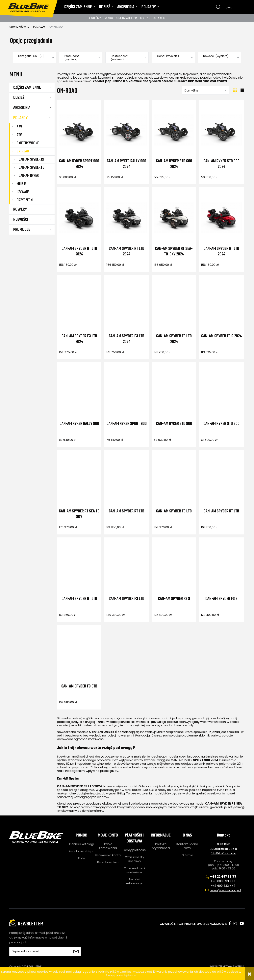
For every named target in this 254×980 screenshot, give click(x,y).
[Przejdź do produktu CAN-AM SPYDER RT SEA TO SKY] (79, 480)
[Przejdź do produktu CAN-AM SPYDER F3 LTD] (174, 480)
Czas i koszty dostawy (134, 859)
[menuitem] (80, 8)
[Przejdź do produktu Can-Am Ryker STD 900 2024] (221, 130)
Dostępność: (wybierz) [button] (119, 58)
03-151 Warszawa (223, 853)
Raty (81, 858)
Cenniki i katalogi (81, 844)
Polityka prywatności (161, 846)
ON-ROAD (23, 151)
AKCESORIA (22, 108)
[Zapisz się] (76, 951)
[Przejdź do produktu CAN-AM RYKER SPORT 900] (127, 392)
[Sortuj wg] (205, 90)
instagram (235, 923)
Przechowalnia (108, 862)
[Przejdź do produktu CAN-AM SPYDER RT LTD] (127, 480)
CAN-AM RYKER (182, 760)
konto (229, 7)
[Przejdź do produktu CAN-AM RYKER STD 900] (174, 392)
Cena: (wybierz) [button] (168, 56)
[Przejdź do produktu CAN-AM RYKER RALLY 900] (79, 392)
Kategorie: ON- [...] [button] (31, 56)
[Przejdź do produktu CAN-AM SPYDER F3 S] (174, 567)
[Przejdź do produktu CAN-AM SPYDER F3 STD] (79, 655)
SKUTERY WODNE (28, 143)
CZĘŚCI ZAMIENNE (27, 88)
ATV (19, 135)
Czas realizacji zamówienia (134, 870)
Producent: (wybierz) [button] (72, 58)
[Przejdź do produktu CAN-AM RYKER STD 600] (221, 392)
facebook (230, 923)
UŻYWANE (23, 192)
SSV (19, 127)
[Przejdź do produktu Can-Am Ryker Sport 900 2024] (79, 130)
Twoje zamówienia (108, 846)
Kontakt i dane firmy (187, 846)
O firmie (187, 855)
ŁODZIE (21, 184)
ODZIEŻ (19, 98)
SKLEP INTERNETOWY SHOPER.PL (227, 966)
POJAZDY (20, 118)
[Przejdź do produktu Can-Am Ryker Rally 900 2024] (127, 130)
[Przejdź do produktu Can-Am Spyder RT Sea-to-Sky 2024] (174, 217)
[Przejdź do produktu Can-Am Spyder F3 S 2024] (221, 305)
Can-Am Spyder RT (32, 159)
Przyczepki (25, 200)
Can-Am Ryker (29, 176)
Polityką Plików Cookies (115, 972)
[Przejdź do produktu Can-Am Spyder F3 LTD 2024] (79, 305)
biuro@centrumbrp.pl (225, 890)
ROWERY (20, 209)
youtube (242, 923)
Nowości (21, 219)
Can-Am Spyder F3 (31, 168)
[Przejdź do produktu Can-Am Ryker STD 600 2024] (174, 130)
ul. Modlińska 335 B (223, 849)
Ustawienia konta (108, 855)
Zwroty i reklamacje (134, 881)
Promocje (22, 230)
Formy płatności (134, 850)
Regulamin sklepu (81, 851)
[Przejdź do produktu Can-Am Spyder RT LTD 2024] (79, 217)
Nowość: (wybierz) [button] (216, 56)
